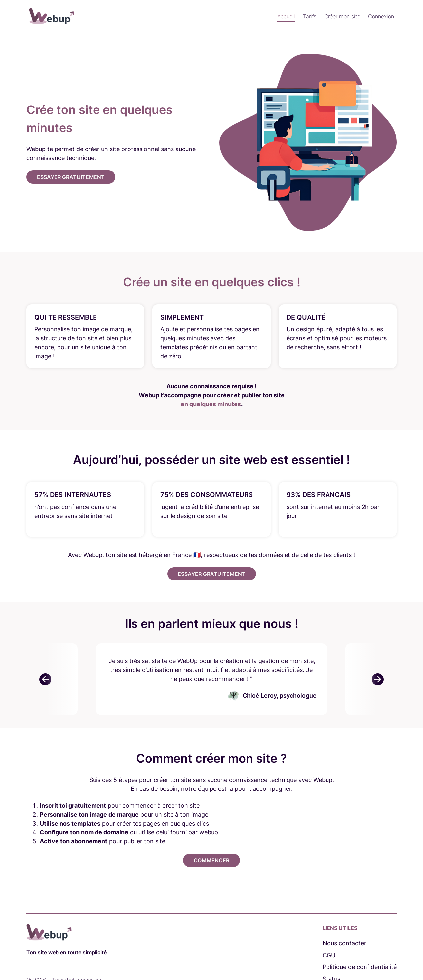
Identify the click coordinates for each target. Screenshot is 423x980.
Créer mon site (342, 16)
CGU (329, 955)
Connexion (381, 16)
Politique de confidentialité (360, 967)
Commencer (211, 860)
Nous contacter (344, 943)
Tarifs (310, 16)
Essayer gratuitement (71, 177)
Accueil (286, 16)
